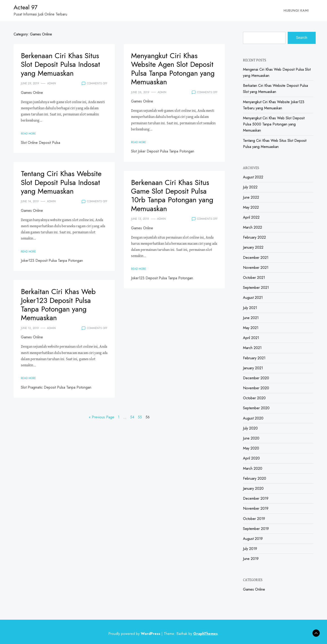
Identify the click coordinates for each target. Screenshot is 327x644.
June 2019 (251, 559)
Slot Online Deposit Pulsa (41, 143)
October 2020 (254, 398)
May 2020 (251, 448)
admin (52, 83)
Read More (28, 134)
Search (302, 38)
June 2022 (251, 197)
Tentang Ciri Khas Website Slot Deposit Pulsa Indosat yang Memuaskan (61, 182)
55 (140, 417)
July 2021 (250, 308)
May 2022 (251, 207)
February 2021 (254, 358)
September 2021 (256, 288)
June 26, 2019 (140, 92)
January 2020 (253, 488)
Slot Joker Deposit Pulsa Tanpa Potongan (163, 151)
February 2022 (254, 237)
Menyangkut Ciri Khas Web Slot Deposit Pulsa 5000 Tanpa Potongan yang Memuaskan (274, 124)
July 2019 (250, 549)
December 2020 (256, 378)
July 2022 (250, 187)
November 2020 (256, 388)
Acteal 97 (26, 7)
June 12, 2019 (30, 328)
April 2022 (251, 217)
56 (148, 417)
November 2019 (256, 508)
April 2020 (251, 458)
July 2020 (250, 428)
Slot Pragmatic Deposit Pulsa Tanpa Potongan (56, 387)
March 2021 (252, 348)
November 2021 (256, 268)
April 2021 (251, 338)
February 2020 (255, 478)
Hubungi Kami (296, 10)
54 (132, 417)
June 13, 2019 (140, 219)
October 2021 (254, 278)
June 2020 (251, 438)
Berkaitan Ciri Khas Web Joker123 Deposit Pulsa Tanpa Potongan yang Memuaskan (58, 305)
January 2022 (253, 247)
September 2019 (256, 529)
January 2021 (253, 368)
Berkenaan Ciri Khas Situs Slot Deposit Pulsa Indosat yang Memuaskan (61, 64)
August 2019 (253, 539)
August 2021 (253, 298)
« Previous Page (102, 417)
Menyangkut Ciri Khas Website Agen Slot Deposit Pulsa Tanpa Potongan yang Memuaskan (173, 69)
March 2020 (253, 468)
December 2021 (256, 258)
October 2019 (254, 519)
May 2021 (251, 328)
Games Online (32, 93)
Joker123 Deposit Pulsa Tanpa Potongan (52, 261)
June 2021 (251, 318)
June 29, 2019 (30, 83)
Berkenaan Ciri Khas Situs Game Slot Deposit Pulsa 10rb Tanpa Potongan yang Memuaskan (172, 196)
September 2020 (256, 408)
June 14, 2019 (30, 201)
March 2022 (253, 227)
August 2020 (253, 418)
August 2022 (253, 177)
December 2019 (256, 498)
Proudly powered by (135, 634)
